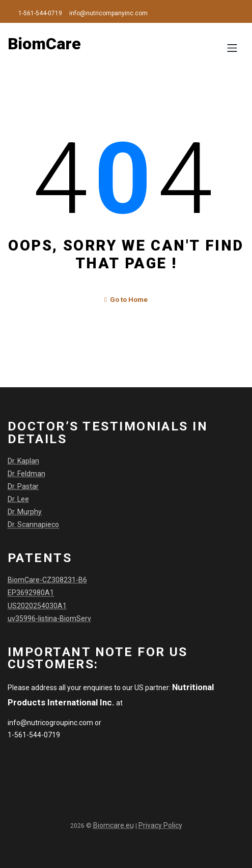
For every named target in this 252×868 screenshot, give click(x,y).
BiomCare (44, 44)
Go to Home (126, 299)
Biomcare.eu (114, 823)
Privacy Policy (160, 823)
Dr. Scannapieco (33, 523)
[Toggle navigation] (232, 48)
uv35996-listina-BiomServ (49, 616)
